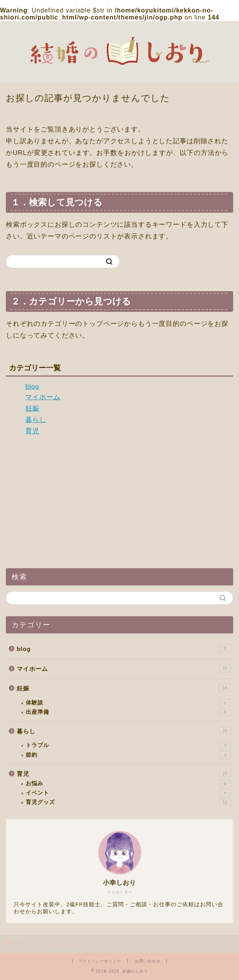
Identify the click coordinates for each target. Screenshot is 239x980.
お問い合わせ (148, 961)
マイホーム (43, 397)
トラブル (128, 745)
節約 (128, 755)
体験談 (128, 703)
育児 (32, 431)
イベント (128, 793)
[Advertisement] (119, 502)
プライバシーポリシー (100, 961)
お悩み (128, 784)
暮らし (36, 420)
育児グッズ (128, 802)
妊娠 (32, 408)
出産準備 (128, 712)
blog (32, 387)
